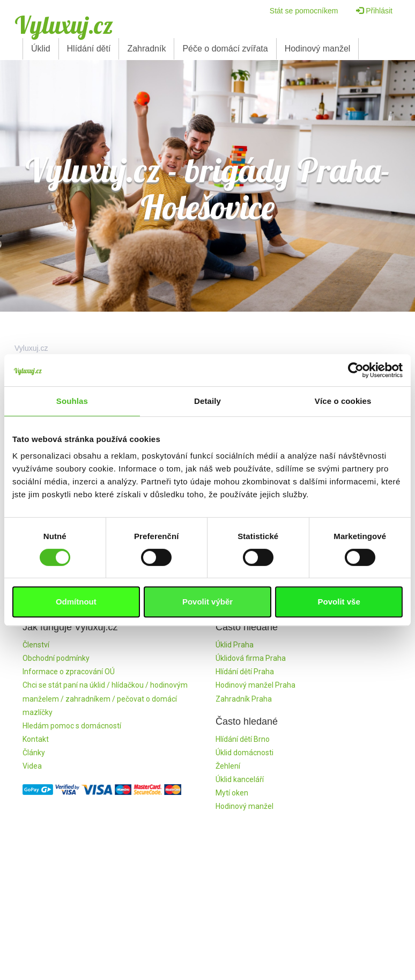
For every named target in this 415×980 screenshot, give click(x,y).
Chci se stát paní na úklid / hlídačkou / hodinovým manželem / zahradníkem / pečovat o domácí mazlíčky (105, 698)
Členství (36, 645)
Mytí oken (232, 793)
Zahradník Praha (244, 699)
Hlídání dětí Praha (245, 672)
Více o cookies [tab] (343, 401)
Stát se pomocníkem (304, 11)
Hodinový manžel (318, 49)
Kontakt (36, 739)
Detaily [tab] (207, 401)
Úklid (41, 49)
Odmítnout (76, 602)
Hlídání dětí (89, 49)
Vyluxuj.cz (64, 25)
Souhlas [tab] (72, 401)
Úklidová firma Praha (251, 658)
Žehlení (228, 766)
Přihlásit (374, 11)
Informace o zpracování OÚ (69, 672)
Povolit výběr (207, 602)
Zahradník (146, 49)
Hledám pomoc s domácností (72, 726)
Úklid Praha (235, 645)
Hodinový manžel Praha (255, 685)
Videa (32, 766)
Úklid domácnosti (244, 753)
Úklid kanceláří (240, 779)
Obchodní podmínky (56, 658)
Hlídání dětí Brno (243, 739)
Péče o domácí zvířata (225, 49)
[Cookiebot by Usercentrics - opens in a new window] (356, 370)
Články (34, 753)
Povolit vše (339, 602)
